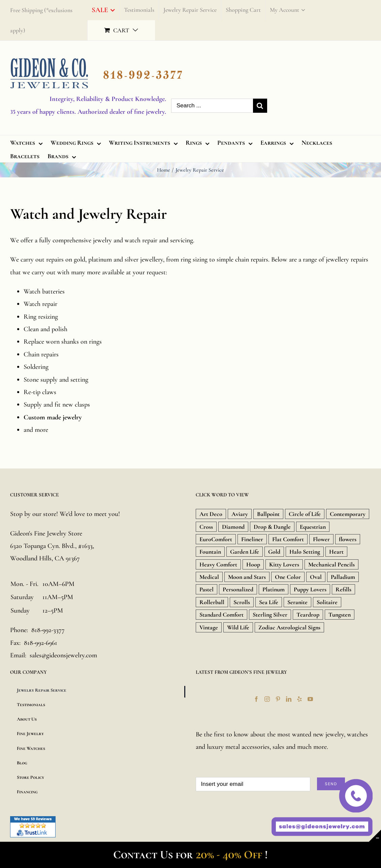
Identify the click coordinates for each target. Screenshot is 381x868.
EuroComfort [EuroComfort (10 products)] (216, 539)
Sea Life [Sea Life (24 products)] (269, 602)
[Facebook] (256, 699)
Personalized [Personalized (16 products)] (238, 589)
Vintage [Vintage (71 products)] (209, 627)
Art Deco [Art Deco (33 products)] (211, 514)
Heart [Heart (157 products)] (336, 552)
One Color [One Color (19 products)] (288, 577)
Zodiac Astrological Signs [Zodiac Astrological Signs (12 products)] (289, 627)
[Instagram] (267, 699)
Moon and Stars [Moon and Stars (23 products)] (247, 577)
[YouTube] (310, 699)
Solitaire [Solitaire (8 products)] (327, 602)
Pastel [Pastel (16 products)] (207, 589)
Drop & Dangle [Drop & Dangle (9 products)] (272, 527)
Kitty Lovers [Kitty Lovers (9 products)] (284, 564)
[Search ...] (212, 106)
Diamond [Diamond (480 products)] (233, 527)
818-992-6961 (41, 643)
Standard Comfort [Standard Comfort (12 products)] (221, 615)
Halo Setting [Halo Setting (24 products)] (305, 552)
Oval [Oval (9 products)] (316, 577)
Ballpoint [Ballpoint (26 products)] (268, 514)
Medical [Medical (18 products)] (209, 577)
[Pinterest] (278, 699)
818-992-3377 (48, 630)
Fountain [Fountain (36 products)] (210, 552)
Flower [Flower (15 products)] (321, 539)
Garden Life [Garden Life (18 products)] (245, 552)
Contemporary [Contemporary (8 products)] (348, 514)
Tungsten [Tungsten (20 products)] (340, 615)
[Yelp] (299, 699)
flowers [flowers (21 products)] (348, 539)
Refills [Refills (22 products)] (343, 589)
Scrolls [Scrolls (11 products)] (242, 602)
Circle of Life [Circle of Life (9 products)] (305, 514)
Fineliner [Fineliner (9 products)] (252, 539)
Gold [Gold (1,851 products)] (274, 552)
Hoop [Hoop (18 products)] (253, 564)
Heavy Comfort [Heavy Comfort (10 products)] (218, 564)
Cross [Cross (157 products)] (206, 527)
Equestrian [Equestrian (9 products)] (313, 527)
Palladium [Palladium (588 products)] (343, 577)
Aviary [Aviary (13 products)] (240, 514)
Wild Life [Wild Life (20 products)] (238, 627)
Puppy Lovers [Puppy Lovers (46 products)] (310, 589)
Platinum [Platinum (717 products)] (274, 589)
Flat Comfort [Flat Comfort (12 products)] (288, 539)
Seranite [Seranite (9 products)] (297, 602)
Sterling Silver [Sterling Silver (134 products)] (270, 615)
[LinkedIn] (289, 699)
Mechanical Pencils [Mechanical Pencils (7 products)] (331, 564)
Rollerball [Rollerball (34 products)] (212, 602)
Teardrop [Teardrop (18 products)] (308, 615)
